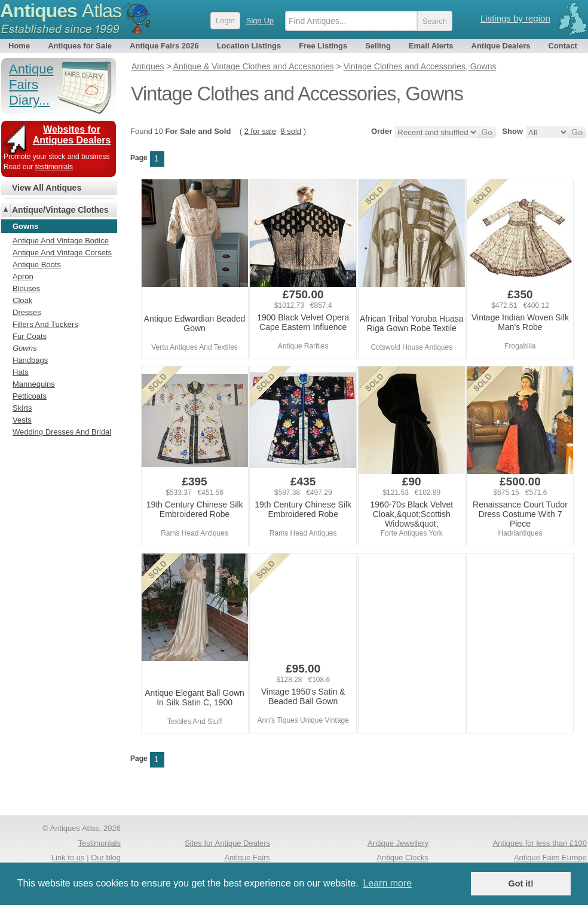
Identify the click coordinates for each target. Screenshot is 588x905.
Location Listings (249, 46)
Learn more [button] (387, 883)
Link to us (68, 857)
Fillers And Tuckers (45, 324)
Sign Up (260, 21)
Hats (21, 372)
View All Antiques (47, 188)
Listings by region (515, 18)
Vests (22, 420)
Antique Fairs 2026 (164, 46)
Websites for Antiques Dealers (72, 135)
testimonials (54, 167)
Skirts (22, 408)
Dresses (27, 312)
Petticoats (30, 396)
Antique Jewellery (398, 843)
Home (19, 46)
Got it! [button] (521, 883)
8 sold (291, 131)
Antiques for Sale (80, 46)
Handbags (30, 360)
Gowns (24, 348)
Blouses (26, 288)
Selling (378, 46)
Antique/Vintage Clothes (60, 210)
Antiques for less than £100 (540, 843)
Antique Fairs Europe (550, 857)
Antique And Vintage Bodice (61, 241)
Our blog (106, 857)
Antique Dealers (501, 46)
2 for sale (260, 131)
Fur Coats (30, 336)
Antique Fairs (247, 857)
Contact (562, 46)
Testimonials (99, 843)
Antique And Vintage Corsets (62, 253)
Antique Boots (37, 265)
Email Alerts (431, 46)
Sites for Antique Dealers (227, 843)
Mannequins (34, 384)
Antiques (61, 11)
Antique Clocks (402, 857)
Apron (23, 276)
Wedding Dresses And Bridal (62, 432)
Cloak (22, 300)
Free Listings (323, 46)
